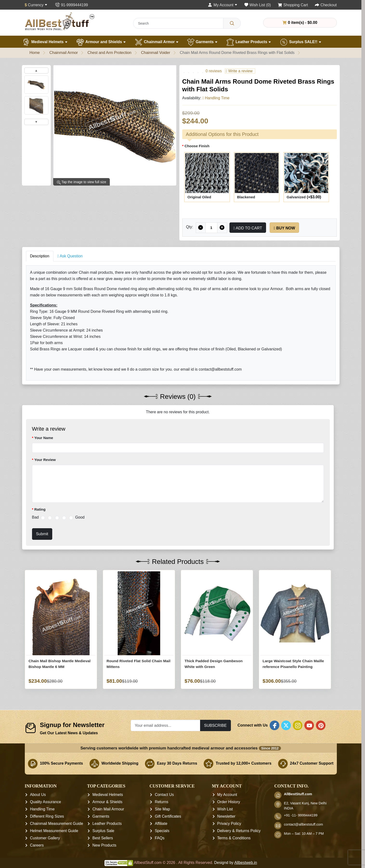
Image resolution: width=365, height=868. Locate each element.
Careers (37, 845)
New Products (104, 845)
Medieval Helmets (45, 42)
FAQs (160, 838)
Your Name (44, 438)
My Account (227, 795)
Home (35, 53)
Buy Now (284, 228)
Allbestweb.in (246, 863)
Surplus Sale (103, 831)
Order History (229, 802)
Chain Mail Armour (108, 809)
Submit (42, 534)
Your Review (45, 460)
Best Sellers (103, 838)
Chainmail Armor (156, 42)
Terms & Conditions (234, 838)
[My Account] (222, 5)
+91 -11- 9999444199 (301, 815)
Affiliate (161, 824)
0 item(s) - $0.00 (300, 22)
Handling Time (42, 809)
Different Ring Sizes (47, 817)
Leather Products (249, 42)
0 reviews (214, 71)
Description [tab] (40, 256)
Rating (40, 509)
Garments (202, 42)
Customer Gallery (45, 838)
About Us (38, 795)
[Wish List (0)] (257, 5)
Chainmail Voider (156, 53)
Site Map (162, 809)
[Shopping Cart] (293, 5)
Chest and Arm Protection (109, 53)
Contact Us (164, 795)
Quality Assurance (46, 802)
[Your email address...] (166, 725)
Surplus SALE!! (300, 42)
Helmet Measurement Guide (54, 831)
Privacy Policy (229, 824)
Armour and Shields (101, 42)
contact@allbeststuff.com (303, 825)
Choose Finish (197, 146)
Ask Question (70, 256)
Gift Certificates (168, 817)
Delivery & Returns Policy (239, 831)
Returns (162, 802)
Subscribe (215, 725)
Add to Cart (248, 228)
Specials (162, 831)
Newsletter (226, 817)
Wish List (225, 809)
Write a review (239, 71)
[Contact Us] (71, 5)
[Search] (232, 23)
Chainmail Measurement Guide (57, 824)
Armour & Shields (108, 802)
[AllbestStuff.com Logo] (60, 21)
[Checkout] (326, 5)
